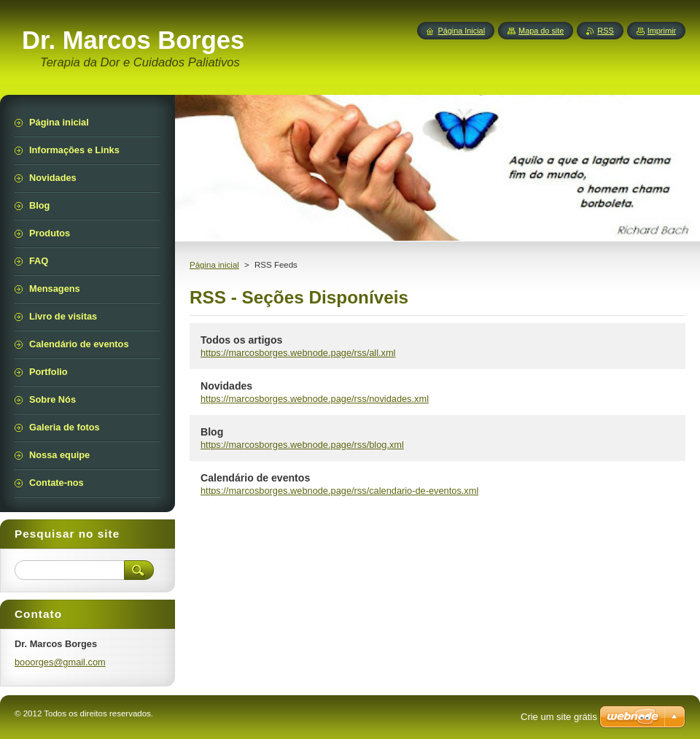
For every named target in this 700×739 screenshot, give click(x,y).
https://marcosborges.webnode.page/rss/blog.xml (302, 445)
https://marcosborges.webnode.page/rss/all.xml (298, 353)
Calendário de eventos (255, 478)
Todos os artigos (241, 340)
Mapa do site (541, 31)
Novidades (226, 386)
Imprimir (662, 31)
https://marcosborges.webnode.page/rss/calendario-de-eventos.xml (339, 491)
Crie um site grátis (559, 717)
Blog (212, 432)
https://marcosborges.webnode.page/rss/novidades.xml (315, 399)
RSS (605, 31)
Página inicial (214, 265)
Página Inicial (461, 31)
